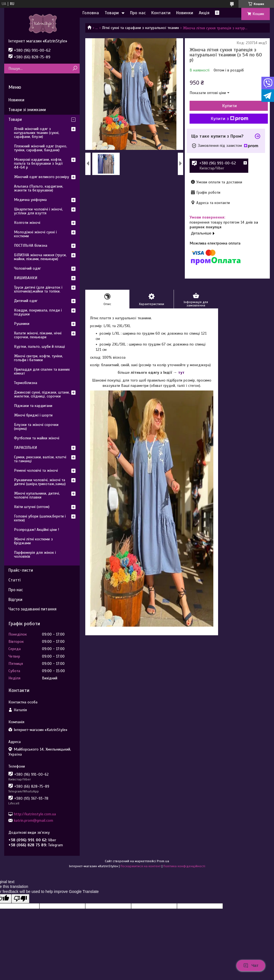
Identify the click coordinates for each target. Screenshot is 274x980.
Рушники (22, 324)
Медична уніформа (30, 200)
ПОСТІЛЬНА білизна (31, 245)
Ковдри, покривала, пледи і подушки (38, 312)
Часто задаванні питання (32, 609)
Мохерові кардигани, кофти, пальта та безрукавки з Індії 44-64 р (38, 163)
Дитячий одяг (26, 301)
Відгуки (15, 600)
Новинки (185, 13)
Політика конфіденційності (184, 866)
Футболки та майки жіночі (37, 438)
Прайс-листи (21, 570)
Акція (204, 13)
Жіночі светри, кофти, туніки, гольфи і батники (38, 358)
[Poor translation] (20, 899)
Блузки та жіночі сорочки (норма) (36, 427)
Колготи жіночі (27, 223)
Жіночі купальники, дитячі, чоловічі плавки (37, 495)
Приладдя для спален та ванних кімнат (42, 371)
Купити (230, 106)
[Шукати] (75, 69)
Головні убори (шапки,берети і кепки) (40, 518)
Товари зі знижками (27, 110)
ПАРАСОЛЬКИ (25, 448)
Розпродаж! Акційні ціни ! (36, 530)
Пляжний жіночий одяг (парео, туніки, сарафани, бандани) (41, 148)
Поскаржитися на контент (141, 866)
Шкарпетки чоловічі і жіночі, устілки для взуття (38, 211)
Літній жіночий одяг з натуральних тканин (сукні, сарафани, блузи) (37, 133)
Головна (91, 13)
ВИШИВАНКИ (26, 278)
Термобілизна (26, 383)
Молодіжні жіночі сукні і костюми (35, 234)
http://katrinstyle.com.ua (35, 814)
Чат (251, 965)
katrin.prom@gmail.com (34, 820)
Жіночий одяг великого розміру (42, 177)
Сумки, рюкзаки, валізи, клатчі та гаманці (40, 459)
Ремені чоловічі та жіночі (36, 470)
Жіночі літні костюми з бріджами (33, 541)
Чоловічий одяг (27, 268)
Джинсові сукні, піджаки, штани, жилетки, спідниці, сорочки (42, 394)
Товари (112, 13)
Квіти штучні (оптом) (32, 507)
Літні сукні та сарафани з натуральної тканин (140, 28)
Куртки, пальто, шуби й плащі (39, 347)
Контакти (161, 13)
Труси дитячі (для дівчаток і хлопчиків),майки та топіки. (38, 289)
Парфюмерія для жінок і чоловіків (35, 554)
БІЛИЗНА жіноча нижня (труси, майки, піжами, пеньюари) (40, 257)
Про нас (138, 13)
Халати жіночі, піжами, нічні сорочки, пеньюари (38, 335)
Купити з (230, 119)
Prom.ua (163, 861)
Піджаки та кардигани (33, 406)
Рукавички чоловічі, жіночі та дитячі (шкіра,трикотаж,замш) (40, 482)
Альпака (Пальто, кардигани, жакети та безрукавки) (39, 188)
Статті (14, 580)
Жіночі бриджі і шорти (33, 415)
